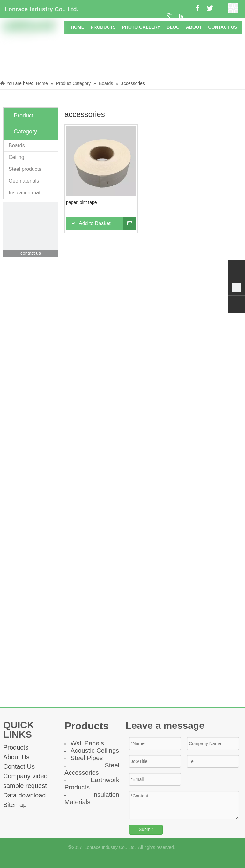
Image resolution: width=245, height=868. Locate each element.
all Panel (89, 743)
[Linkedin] (128, 859)
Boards (17, 145)
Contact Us (19, 766)
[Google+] (117, 859)
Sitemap (15, 805)
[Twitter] (139, 859)
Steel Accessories (92, 769)
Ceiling (16, 157)
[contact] (31, 230)
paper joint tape (82, 202)
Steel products (25, 169)
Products (16, 747)
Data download (24, 795)
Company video (25, 776)
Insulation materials (31, 193)
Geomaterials (24, 181)
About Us (16, 757)
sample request (25, 786)
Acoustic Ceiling (93, 751)
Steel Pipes (87, 758)
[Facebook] (106, 859)
